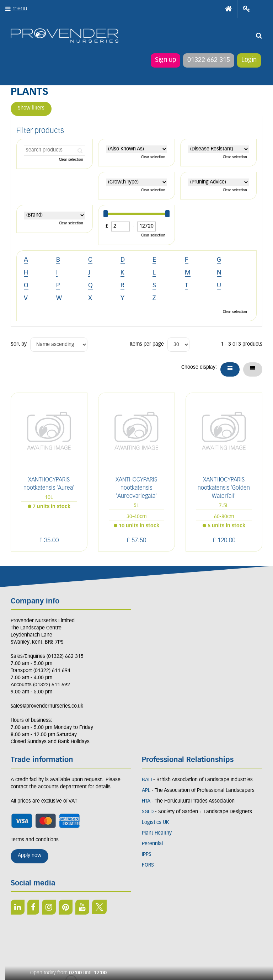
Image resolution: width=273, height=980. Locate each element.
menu (20, 9)
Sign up (165, 60)
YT (82, 907)
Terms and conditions (35, 840)
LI (18, 907)
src (259, 36)
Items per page (147, 344)
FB (33, 907)
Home (229, 9)
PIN (66, 907)
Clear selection (71, 160)
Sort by (19, 344)
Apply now (30, 856)
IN (49, 907)
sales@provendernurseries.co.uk (47, 706)
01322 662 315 (209, 60)
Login (249, 60)
